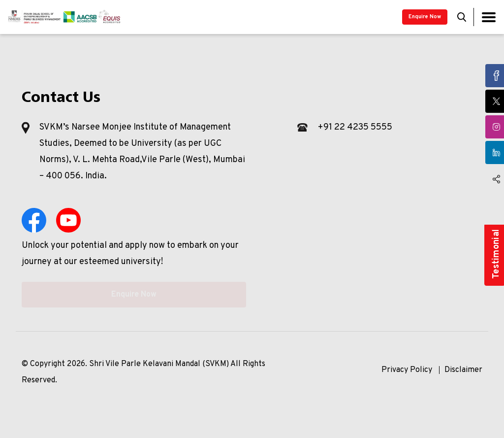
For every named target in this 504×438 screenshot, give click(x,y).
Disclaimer (463, 370)
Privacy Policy (407, 370)
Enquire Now (425, 17)
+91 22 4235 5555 (355, 127)
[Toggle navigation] (489, 17)
